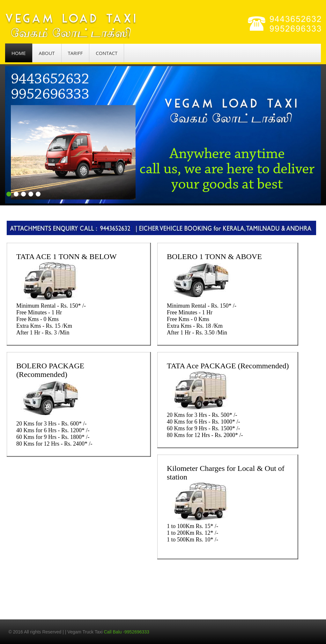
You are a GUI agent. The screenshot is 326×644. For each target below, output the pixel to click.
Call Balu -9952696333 (126, 632)
